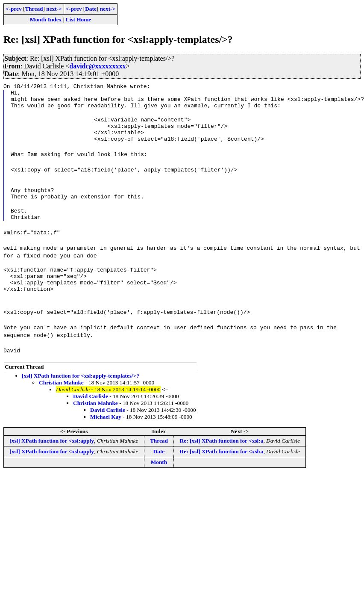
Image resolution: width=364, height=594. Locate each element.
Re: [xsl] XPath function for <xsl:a (222, 461)
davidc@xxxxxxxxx (97, 66)
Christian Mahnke (61, 403)
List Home (79, 19)
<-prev (14, 9)
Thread (34, 9)
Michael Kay (106, 437)
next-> (54, 9)
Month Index (46, 19)
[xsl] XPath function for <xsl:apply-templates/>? (81, 396)
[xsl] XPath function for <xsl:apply (52, 461)
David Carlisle (91, 417)
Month (159, 483)
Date (91, 9)
